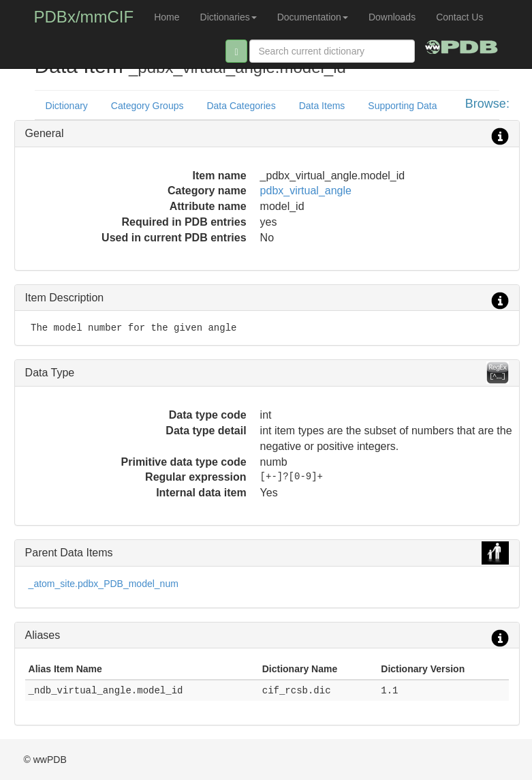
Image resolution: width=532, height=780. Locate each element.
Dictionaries (229, 17)
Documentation (313, 17)
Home (167, 17)
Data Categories (241, 106)
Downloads (392, 17)
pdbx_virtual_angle (306, 191)
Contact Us (459, 17)
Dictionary (67, 106)
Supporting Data (402, 106)
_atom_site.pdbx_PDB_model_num (104, 584)
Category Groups (147, 106)
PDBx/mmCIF (84, 17)
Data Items (322, 106)
